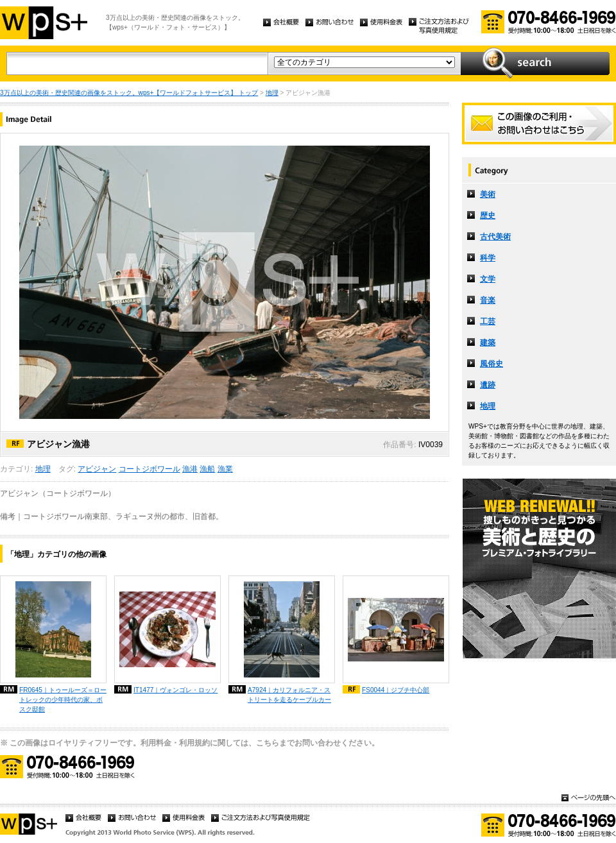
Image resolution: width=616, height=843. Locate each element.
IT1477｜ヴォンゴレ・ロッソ (175, 690)
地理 (272, 93)
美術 (488, 194)
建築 (488, 343)
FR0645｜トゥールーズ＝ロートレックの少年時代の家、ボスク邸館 (63, 700)
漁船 (207, 469)
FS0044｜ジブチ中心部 (396, 690)
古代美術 (495, 237)
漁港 (190, 469)
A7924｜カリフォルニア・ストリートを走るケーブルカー (289, 695)
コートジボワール (150, 469)
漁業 (225, 469)
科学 (488, 258)
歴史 (488, 216)
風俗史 (492, 364)
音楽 (488, 300)
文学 (488, 279)
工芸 (488, 321)
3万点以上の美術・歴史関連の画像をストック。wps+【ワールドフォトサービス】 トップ (129, 93)
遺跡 (488, 385)
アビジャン (97, 469)
